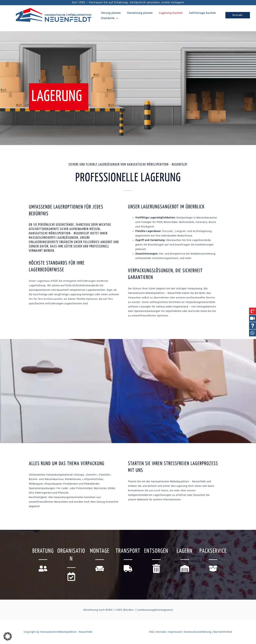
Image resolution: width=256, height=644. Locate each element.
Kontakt (161, 632)
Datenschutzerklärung (198, 632)
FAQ (152, 632)
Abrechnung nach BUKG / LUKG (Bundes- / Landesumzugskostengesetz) (128, 610)
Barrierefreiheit (223, 632)
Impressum (175, 632)
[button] (116, 18)
